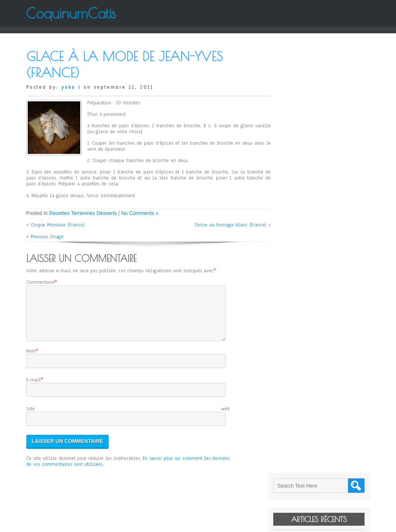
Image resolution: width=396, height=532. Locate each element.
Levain (296, 110)
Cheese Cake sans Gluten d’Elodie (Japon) (326, 134)
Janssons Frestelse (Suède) (317, 147)
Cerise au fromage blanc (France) (227, 225)
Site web (128, 418)
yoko (68, 87)
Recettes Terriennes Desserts (83, 213)
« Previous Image (45, 237)
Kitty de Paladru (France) (315, 121)
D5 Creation (220, 523)
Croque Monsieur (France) (58, 225)
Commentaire (40, 282)
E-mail (33, 389)
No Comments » (140, 213)
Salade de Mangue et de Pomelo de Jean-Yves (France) (326, 161)
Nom (31, 360)
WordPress (273, 523)
